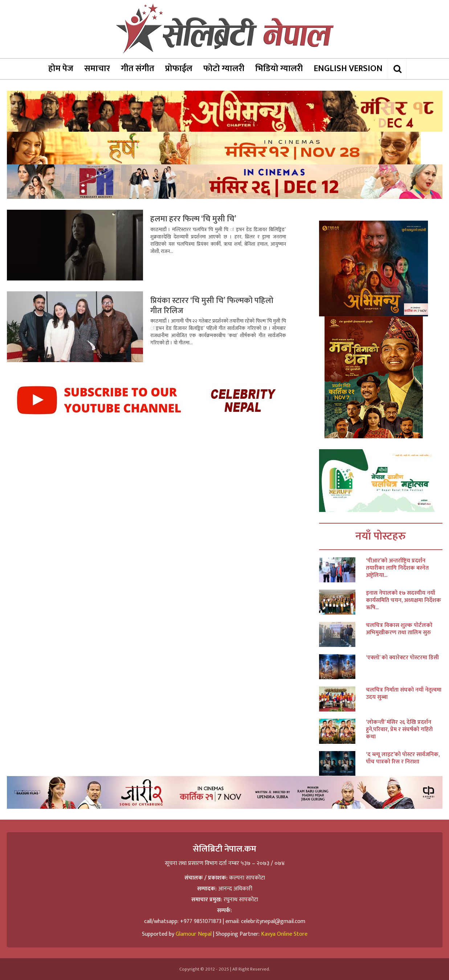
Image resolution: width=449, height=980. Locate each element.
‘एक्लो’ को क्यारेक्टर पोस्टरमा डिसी (402, 658)
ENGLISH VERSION (348, 69)
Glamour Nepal (194, 934)
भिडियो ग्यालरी (279, 69)
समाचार (97, 69)
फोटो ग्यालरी (224, 69)
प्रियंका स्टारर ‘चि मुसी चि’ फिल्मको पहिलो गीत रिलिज (212, 306)
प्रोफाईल (179, 69)
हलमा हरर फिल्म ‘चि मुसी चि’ (193, 219)
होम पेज (61, 69)
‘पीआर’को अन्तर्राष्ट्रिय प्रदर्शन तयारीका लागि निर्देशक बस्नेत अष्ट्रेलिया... (397, 568)
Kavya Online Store (284, 934)
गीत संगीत (138, 69)
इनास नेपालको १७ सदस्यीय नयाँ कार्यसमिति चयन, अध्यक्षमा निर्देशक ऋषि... (403, 600)
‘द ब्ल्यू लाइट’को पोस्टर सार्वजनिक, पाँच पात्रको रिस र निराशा (403, 758)
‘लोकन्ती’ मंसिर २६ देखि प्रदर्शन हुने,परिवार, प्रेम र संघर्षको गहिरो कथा (399, 730)
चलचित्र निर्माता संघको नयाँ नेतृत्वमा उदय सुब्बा (404, 694)
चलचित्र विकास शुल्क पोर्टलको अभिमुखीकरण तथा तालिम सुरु (399, 629)
